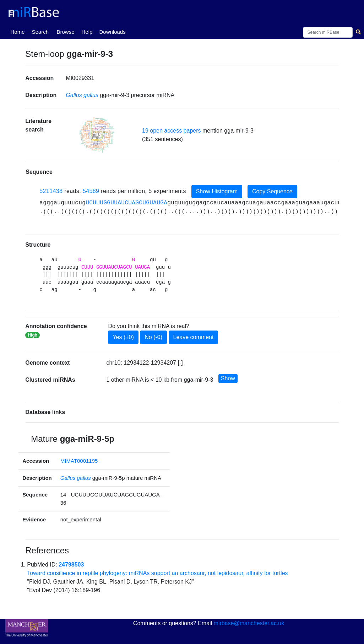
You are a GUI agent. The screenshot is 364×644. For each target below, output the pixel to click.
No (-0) (153, 337)
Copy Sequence (272, 191)
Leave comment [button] (194, 337)
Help (87, 32)
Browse (66, 32)
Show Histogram (217, 191)
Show (228, 378)
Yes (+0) (123, 337)
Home (19, 31)
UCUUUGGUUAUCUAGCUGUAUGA (126, 203)
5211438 (51, 191)
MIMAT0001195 (79, 461)
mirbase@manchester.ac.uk (249, 623)
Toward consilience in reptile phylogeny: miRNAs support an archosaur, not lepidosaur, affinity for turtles (157, 573)
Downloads (113, 32)
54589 (91, 191)
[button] (97, 135)
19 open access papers (171, 131)
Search (40, 32)
